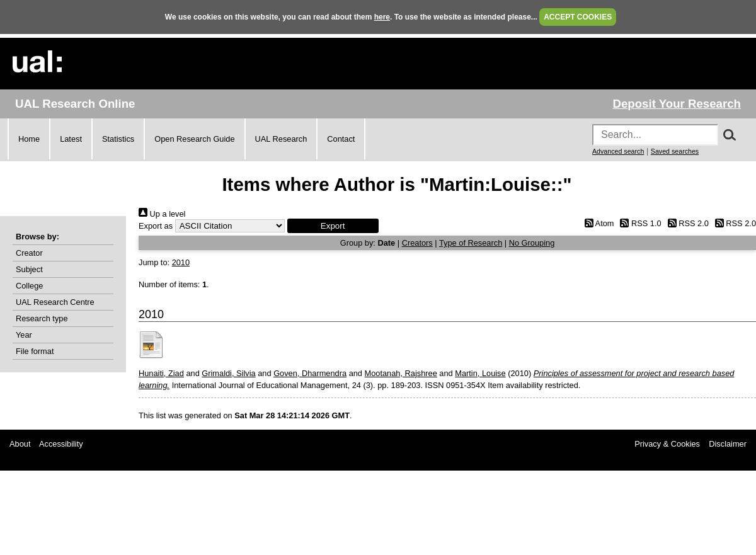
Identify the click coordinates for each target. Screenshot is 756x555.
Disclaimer (728, 444)
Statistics (118, 139)
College (29, 286)
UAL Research (281, 139)
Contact (341, 139)
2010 (181, 262)
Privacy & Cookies (667, 444)
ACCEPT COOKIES (578, 17)
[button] (333, 226)
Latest (71, 139)
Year (24, 335)
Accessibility (61, 444)
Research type (42, 318)
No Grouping (532, 243)
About (20, 444)
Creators (417, 243)
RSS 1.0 (639, 223)
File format (35, 351)
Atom (597, 223)
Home (29, 139)
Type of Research (471, 243)
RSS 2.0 (686, 223)
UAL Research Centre (55, 302)
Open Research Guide (194, 139)
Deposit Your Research (677, 104)
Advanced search (618, 151)
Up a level (162, 214)
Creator (29, 253)
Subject (29, 269)
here (382, 17)
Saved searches (675, 151)
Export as (156, 226)
